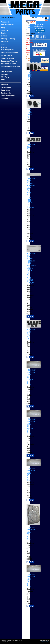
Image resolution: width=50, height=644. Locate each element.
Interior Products (30, 28)
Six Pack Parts (7, 55)
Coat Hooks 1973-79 (29, 113)
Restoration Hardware (9, 53)
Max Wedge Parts (8, 50)
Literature (5, 47)
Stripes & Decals (7, 58)
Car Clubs (5, 99)
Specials (4, 74)
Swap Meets (6, 90)
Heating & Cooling (8, 39)
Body (3, 28)
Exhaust (4, 36)
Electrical (5, 30)
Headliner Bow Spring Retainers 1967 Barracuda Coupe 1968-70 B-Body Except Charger (31, 268)
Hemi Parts (5, 42)
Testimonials (6, 93)
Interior (4, 44)
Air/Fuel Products (8, 25)
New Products (6, 71)
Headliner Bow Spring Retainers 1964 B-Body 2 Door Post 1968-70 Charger (31, 193)
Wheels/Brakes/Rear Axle (11, 67)
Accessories (6, 22)
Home (28, 25)
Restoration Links (8, 96)
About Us (5, 85)
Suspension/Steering (9, 61)
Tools (3, 80)
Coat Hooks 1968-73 (29, 76)
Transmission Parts (8, 64)
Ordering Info (6, 87)
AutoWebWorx (45, 642)
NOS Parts (5, 77)
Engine (4, 33)
